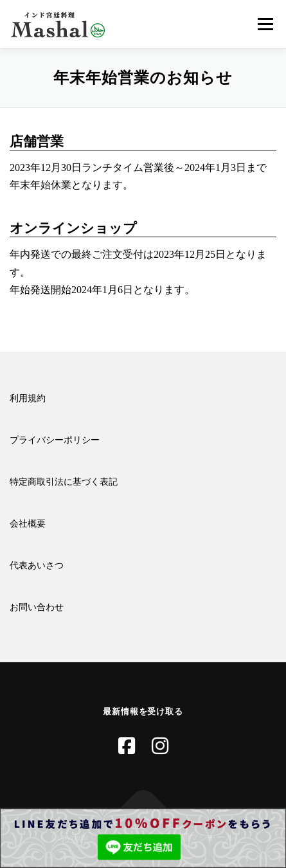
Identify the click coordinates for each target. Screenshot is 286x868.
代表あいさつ (37, 565)
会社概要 (28, 524)
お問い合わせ (37, 607)
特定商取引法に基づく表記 (64, 482)
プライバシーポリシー (55, 440)
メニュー (265, 24)
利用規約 (28, 398)
